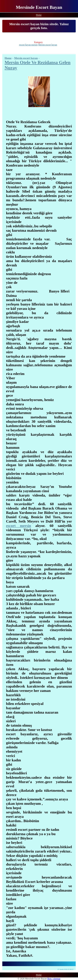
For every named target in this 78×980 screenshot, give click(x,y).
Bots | (50, 979)
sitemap (57, 979)
